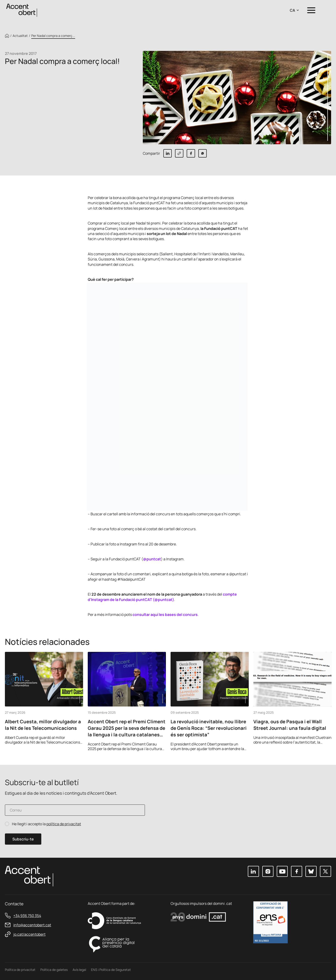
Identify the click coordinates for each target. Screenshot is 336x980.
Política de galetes (54, 970)
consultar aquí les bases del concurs (165, 615)
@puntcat (152, 559)
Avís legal (79, 970)
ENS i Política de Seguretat (111, 970)
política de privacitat (64, 824)
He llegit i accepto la (46, 824)
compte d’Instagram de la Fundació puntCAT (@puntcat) (162, 597)
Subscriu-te (23, 839)
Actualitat (20, 36)
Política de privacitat (20, 970)
